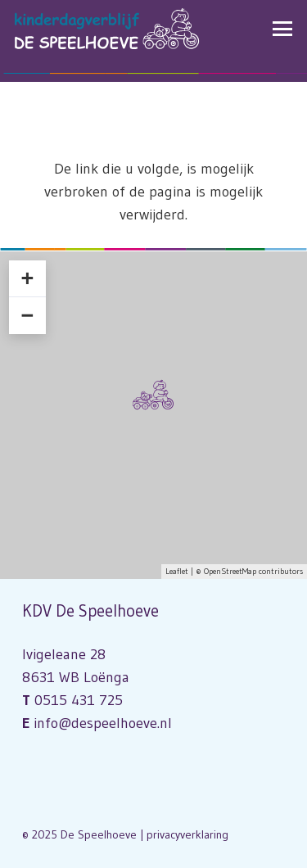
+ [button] (27, 278)
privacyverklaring (187, 834)
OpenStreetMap (230, 571)
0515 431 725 (79, 700)
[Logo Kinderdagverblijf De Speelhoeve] (107, 29)
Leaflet (177, 571)
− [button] (27, 315)
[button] (283, 29)
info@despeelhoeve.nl (103, 723)
